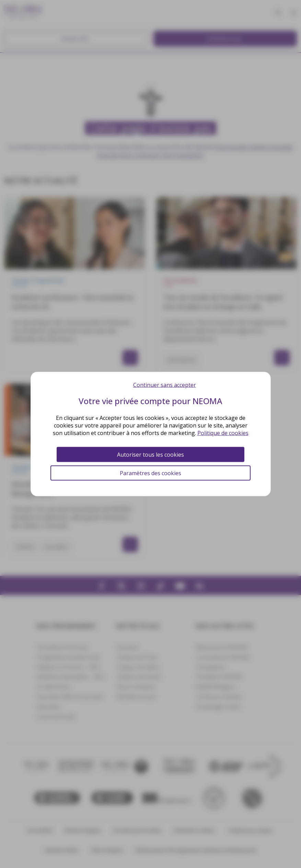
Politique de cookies (223, 433)
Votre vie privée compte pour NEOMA (150, 401)
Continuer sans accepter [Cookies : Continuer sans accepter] (165, 385)
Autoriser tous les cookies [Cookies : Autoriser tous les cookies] (150, 455)
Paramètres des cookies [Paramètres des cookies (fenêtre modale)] (150, 473)
